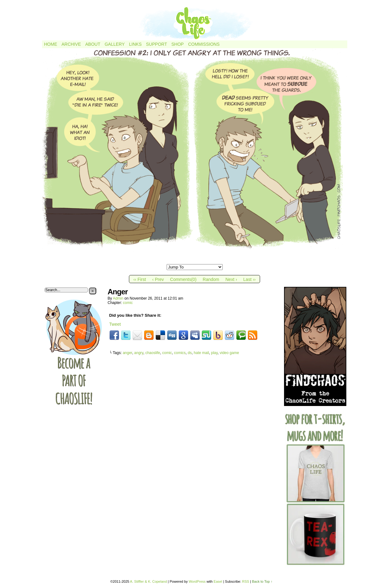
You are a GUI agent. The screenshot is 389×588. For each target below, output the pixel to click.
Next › (231, 279)
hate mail (201, 353)
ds (190, 353)
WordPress (197, 581)
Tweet (115, 324)
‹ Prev (158, 279)
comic (128, 303)
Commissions (204, 44)
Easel (218, 581)
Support (157, 44)
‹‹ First (140, 279)
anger (127, 353)
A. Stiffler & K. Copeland (148, 581)
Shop (178, 44)
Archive (71, 44)
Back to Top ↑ (262, 581)
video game (229, 353)
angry (139, 353)
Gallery (115, 44)
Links (135, 44)
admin (118, 298)
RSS (246, 581)
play (214, 353)
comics (180, 353)
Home (51, 44)
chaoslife (153, 353)
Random (211, 279)
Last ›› (249, 279)
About (93, 44)
